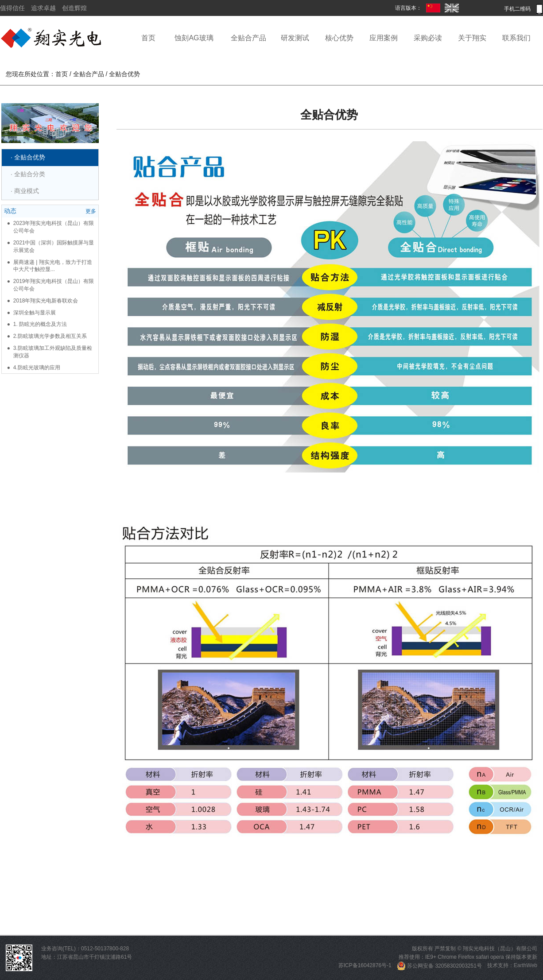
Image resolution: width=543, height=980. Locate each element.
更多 (91, 211)
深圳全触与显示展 (35, 313)
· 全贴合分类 (28, 174)
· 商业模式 (25, 191)
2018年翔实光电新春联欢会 (46, 301)
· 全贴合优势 (28, 157)
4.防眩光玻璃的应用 (37, 368)
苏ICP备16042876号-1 (365, 966)
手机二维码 (524, 9)
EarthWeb (526, 966)
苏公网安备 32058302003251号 (439, 966)
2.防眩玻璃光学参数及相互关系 (50, 336)
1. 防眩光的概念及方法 (40, 324)
